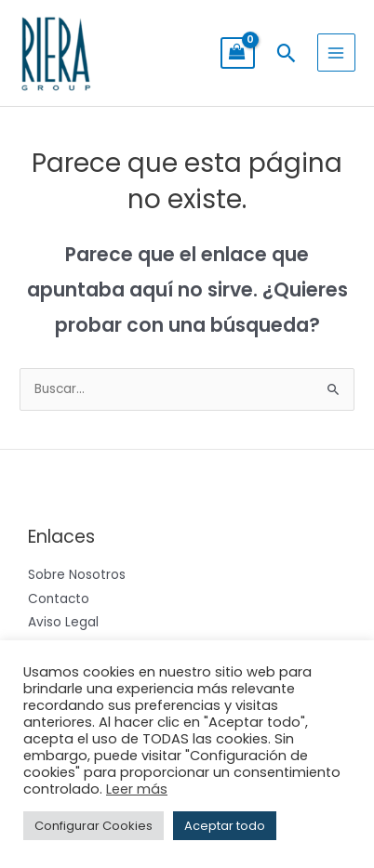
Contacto (59, 599)
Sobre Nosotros (77, 575)
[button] (286, 53)
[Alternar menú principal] (336, 53)
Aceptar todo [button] (225, 826)
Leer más (137, 789)
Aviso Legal (63, 622)
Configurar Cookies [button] (93, 826)
